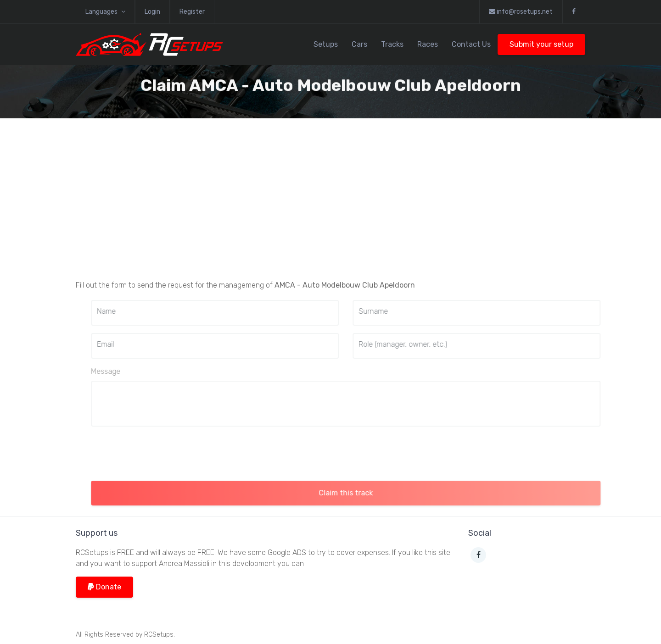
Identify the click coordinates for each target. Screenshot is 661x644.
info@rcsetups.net (521, 12)
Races (428, 44)
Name (121, 311)
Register (192, 12)
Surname (388, 311)
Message (120, 371)
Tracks (392, 44)
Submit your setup (541, 44)
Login (152, 12)
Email (120, 344)
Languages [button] (105, 12)
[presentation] (175, 452)
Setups (326, 44)
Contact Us (471, 44)
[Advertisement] (330, 205)
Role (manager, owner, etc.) (417, 344)
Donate (104, 587)
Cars (359, 44)
